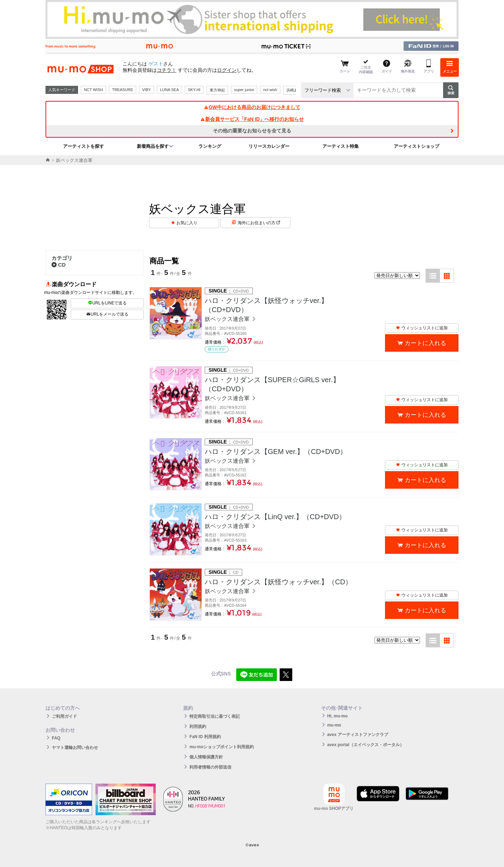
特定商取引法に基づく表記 (215, 716)
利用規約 (198, 727)
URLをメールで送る (107, 314)
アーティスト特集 (341, 146)
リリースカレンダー (269, 146)
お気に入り (187, 223)
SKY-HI (194, 90)
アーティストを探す (83, 146)
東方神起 (217, 90)
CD (59, 265)
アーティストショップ (416, 146)
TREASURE (122, 90)
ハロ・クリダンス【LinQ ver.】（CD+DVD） (275, 517)
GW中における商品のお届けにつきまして (252, 107)
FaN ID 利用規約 (205, 737)
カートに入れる (425, 343)
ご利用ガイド (64, 716)
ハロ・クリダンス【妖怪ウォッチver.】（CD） (278, 582)
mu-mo (334, 725)
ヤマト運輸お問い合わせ (75, 748)
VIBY (146, 90)
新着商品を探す (153, 146)
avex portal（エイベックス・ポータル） (366, 745)
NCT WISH (93, 90)
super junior (244, 90)
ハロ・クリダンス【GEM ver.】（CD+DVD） (276, 452)
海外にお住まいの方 (259, 223)
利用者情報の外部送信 (210, 767)
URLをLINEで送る (107, 303)
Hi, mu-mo (338, 716)
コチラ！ (167, 70)
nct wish (270, 90)
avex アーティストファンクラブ (358, 735)
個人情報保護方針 (206, 757)
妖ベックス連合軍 (228, 319)
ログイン (227, 70)
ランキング (210, 146)
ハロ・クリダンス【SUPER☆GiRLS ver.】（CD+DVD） (272, 384)
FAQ (56, 738)
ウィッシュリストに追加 (422, 328)
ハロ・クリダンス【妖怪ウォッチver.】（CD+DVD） (266, 305)
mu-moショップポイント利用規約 (222, 747)
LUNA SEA (169, 90)
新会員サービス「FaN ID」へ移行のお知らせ (252, 119)
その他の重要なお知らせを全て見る (252, 131)
